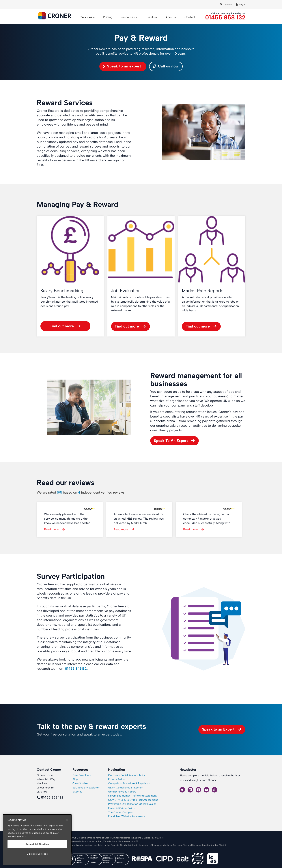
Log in (242, 5)
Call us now (166, 66)
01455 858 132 (225, 18)
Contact (190, 17)
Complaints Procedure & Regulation (129, 783)
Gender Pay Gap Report (122, 792)
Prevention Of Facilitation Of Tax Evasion (132, 804)
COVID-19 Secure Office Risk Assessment (133, 800)
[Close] (67, 820)
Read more (51, 529)
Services (86, 17)
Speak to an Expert (218, 729)
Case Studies (80, 783)
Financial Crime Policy (121, 808)
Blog (75, 779)
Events (150, 17)
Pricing (108, 17)
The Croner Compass (121, 812)
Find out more (62, 326)
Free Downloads (82, 775)
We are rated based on (81, 492)
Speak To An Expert (171, 441)
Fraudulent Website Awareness (126, 816)
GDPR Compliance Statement (126, 788)
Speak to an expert (124, 66)
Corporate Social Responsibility (127, 775)
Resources (128, 17)
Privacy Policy (116, 779)
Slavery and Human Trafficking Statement (132, 796)
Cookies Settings (37, 854)
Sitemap (77, 792)
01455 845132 (76, 669)
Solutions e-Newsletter (86, 788)
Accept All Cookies (37, 844)
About (170, 17)
